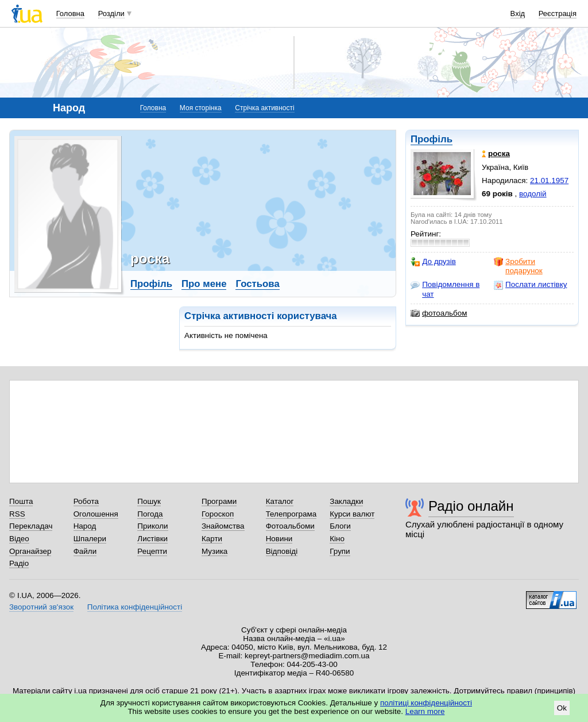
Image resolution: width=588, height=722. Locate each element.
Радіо (19, 563)
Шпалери (90, 539)
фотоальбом (439, 313)
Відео (19, 539)
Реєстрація (558, 13)
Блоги (340, 526)
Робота (86, 501)
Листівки (152, 539)
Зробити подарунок (518, 266)
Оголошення (96, 514)
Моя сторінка (201, 108)
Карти (212, 539)
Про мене (204, 284)
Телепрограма (291, 514)
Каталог (280, 501)
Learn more (425, 711)
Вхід (518, 13)
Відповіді (282, 551)
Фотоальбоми (290, 526)
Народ (85, 526)
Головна (70, 13)
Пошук (149, 501)
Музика (214, 551)
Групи (340, 551)
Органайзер (30, 551)
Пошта (21, 501)
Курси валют (352, 514)
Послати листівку (530, 285)
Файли (85, 551)
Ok (562, 708)
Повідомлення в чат (445, 289)
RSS (17, 514)
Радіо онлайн (471, 506)
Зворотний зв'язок (41, 607)
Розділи (111, 13)
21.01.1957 (549, 180)
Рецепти (152, 551)
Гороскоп (218, 514)
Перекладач (31, 526)
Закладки (346, 501)
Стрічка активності (264, 108)
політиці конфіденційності (426, 703)
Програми (219, 501)
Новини (279, 539)
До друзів (433, 262)
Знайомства (223, 526)
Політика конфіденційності (135, 607)
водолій (533, 194)
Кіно (337, 539)
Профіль (432, 139)
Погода (150, 514)
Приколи (152, 526)
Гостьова (257, 284)
